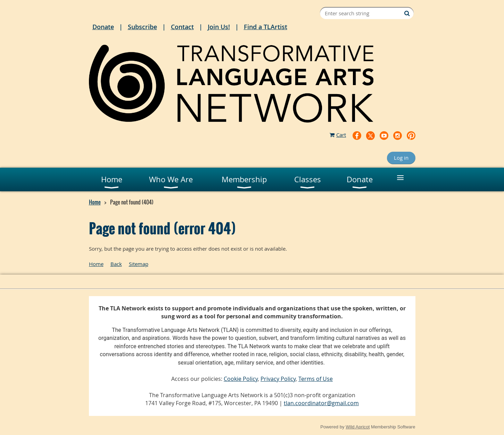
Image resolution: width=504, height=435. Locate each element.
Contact (182, 27)
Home (95, 202)
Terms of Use (316, 379)
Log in (401, 158)
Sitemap (139, 264)
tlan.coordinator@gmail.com (321, 403)
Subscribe (142, 27)
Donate (103, 27)
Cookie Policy (241, 379)
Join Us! (219, 27)
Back (116, 264)
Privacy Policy (278, 379)
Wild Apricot (358, 427)
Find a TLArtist (266, 27)
